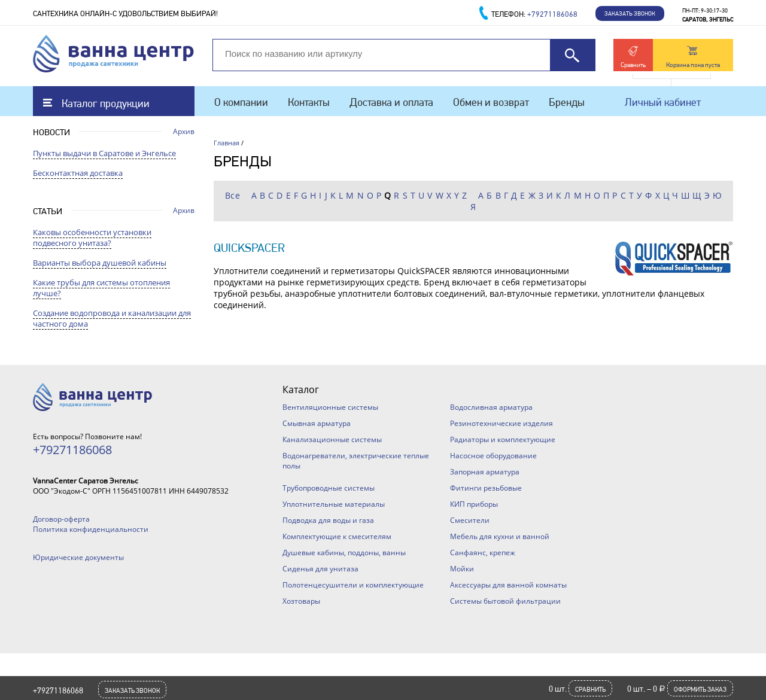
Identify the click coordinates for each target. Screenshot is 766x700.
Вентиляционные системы (330, 407)
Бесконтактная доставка (78, 173)
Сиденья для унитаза (320, 569)
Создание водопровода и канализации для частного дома (112, 318)
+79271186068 (58, 690)
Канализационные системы (332, 439)
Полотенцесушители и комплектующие (353, 585)
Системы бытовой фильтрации (505, 601)
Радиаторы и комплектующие (503, 439)
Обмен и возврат (491, 102)
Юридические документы (78, 557)
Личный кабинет (663, 102)
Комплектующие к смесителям (337, 536)
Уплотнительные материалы (334, 504)
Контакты (309, 102)
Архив (184, 131)
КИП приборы (474, 504)
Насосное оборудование (493, 456)
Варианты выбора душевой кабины (100, 263)
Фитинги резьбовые (486, 488)
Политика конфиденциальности (91, 529)
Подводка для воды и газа (328, 520)
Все (233, 195)
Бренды (567, 102)
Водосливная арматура (491, 407)
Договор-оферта (61, 519)
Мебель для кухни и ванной (500, 536)
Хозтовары (301, 601)
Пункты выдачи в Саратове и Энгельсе (104, 153)
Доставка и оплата (391, 102)
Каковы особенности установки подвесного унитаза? (92, 238)
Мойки (462, 569)
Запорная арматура (485, 472)
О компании (241, 102)
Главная (227, 143)
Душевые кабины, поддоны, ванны (344, 553)
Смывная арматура (317, 423)
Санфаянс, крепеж (483, 553)
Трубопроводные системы (329, 488)
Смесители (470, 520)
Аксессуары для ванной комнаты (508, 585)
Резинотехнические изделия (501, 423)
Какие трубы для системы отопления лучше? (101, 288)
